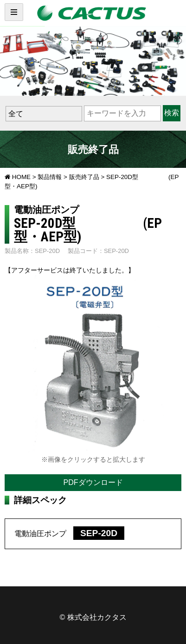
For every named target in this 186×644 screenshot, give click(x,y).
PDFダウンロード (93, 482)
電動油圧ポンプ (69, 534)
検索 (172, 113)
